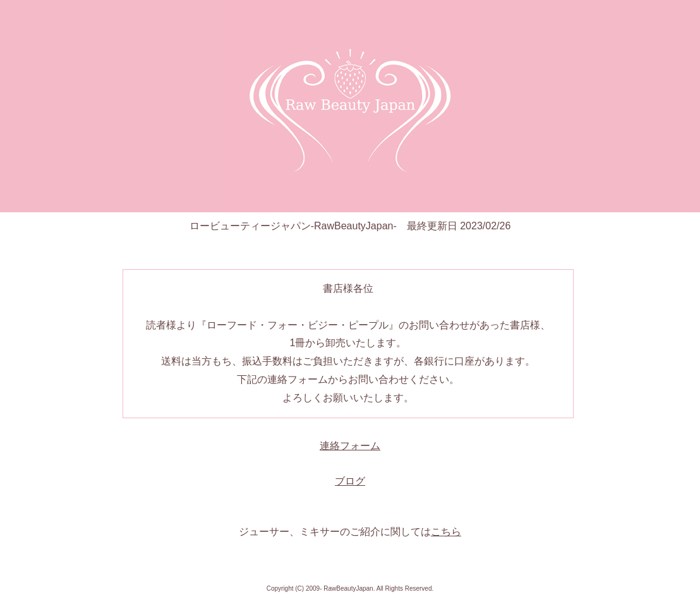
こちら (446, 532)
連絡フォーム (350, 446)
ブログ (350, 481)
